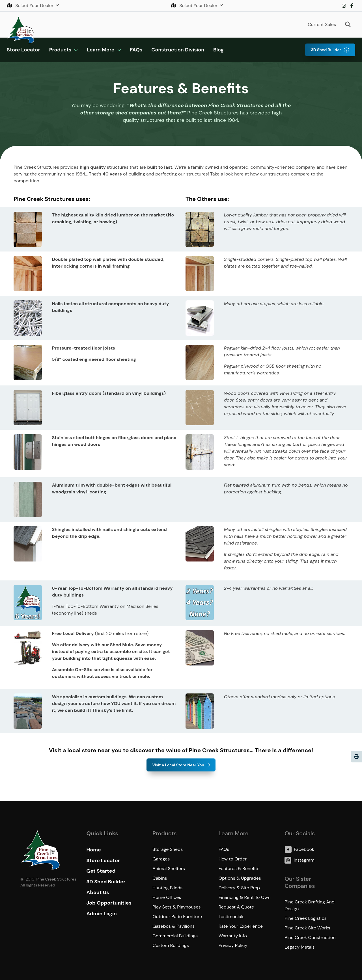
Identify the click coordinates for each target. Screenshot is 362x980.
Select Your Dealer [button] (31, 6)
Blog (218, 50)
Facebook (352, 6)
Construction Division (178, 50)
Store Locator (23, 50)
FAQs (136, 50)
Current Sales (322, 24)
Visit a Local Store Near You (178, 765)
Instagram (344, 6)
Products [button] (60, 50)
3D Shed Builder (326, 50)
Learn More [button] (101, 50)
